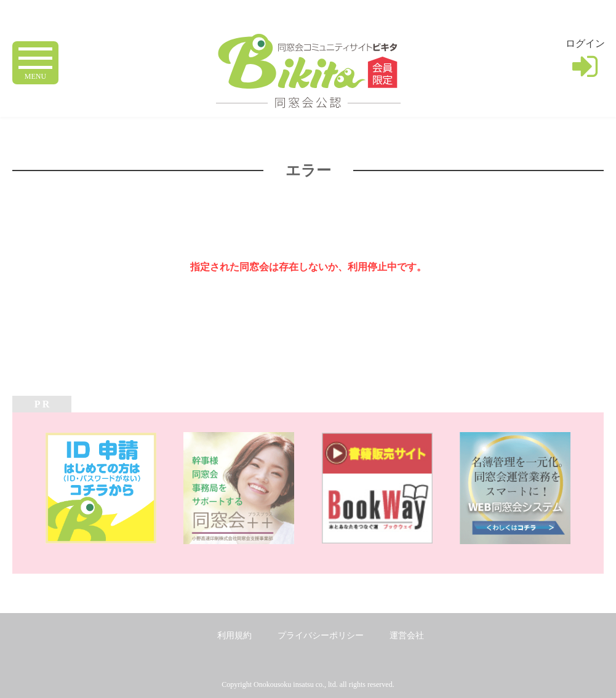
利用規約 (234, 636)
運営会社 (407, 636)
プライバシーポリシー (321, 636)
